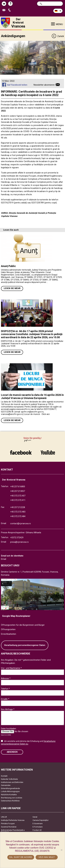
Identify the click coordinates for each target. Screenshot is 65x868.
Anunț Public (8, 266)
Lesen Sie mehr (12, 288)
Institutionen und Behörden (12, 782)
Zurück (58, 36)
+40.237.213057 (18, 491)
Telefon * (5, 689)
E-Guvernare (38, 824)
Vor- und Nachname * (11, 668)
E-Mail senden (5, 10)
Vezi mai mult (47, 857)
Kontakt (4, 776)
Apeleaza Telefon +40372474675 (10, 10)
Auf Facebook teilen (17, 85)
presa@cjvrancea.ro (19, 542)
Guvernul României (9, 827)
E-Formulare (38, 827)
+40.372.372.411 (18, 500)
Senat (35, 817)
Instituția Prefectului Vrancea (13, 820)
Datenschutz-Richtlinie (10, 801)
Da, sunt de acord (21, 857)
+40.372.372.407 (18, 496)
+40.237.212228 (18, 507)
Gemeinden (6, 785)
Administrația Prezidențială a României (13, 831)
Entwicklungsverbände (10, 788)
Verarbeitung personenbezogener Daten (25, 645)
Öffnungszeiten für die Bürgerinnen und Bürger (23, 625)
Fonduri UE (37, 830)
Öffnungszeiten (8, 629)
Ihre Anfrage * (8, 709)
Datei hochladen (9, 729)
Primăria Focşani (8, 824)
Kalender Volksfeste (9, 779)
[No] (61, 850)
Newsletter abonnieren (44, 85)
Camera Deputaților (41, 820)
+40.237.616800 (18, 487)
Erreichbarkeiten (9, 634)
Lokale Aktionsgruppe (10, 791)
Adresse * (6, 678)
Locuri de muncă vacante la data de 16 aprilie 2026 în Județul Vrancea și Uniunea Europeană (32, 396)
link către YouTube (48, 452)
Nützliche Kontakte (9, 795)
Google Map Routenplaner (16, 616)
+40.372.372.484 (18, 516)
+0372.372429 (17, 538)
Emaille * (5, 699)
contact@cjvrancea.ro (21, 524)
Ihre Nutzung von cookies (12, 798)
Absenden (12, 752)
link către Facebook (21, 452)
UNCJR (4, 817)
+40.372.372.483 (18, 512)
